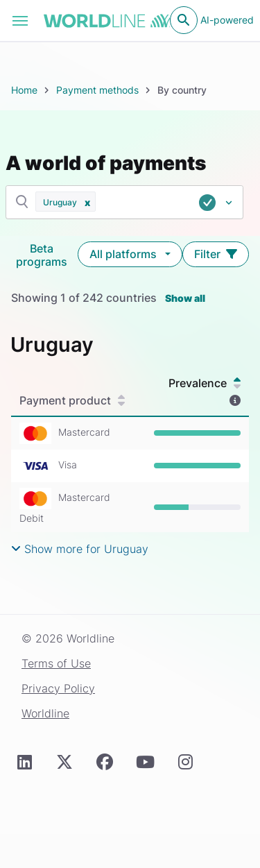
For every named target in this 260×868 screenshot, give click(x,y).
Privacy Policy (58, 688)
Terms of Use (56, 663)
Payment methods (97, 90)
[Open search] (184, 20)
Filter (216, 254)
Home (24, 90)
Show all (185, 298)
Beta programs (42, 255)
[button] (87, 202)
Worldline (45, 713)
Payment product (72, 400)
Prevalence (205, 383)
